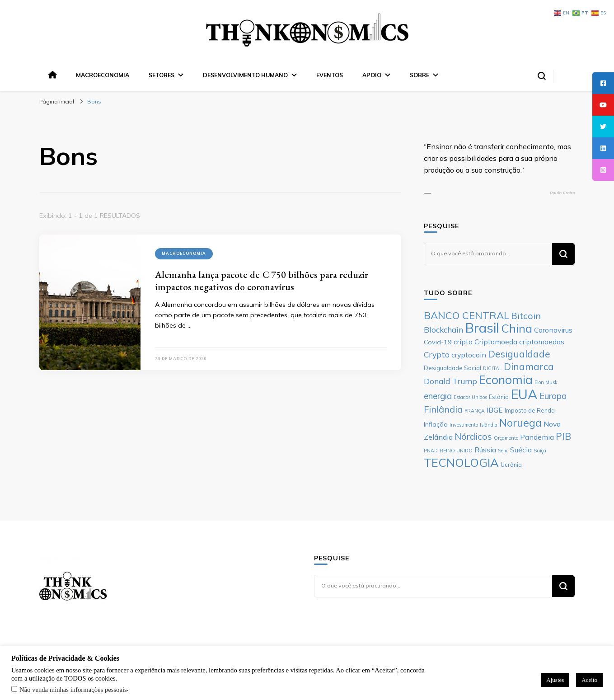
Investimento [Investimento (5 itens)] (464, 425)
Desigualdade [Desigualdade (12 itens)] (519, 354)
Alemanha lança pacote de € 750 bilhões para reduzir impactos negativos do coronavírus (262, 281)
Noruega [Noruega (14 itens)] (520, 423)
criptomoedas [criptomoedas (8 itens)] (542, 342)
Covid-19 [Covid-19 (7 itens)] (438, 342)
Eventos (330, 75)
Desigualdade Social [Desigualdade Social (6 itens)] (452, 368)
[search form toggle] (542, 76)
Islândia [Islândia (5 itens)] (489, 425)
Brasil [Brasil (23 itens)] (482, 328)
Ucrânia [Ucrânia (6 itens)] (511, 465)
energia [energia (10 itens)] (438, 396)
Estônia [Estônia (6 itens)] (499, 397)
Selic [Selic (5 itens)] (503, 451)
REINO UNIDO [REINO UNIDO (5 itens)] (456, 451)
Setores (162, 75)
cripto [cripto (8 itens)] (463, 342)
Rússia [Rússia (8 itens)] (485, 450)
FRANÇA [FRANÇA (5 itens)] (475, 411)
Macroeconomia (103, 75)
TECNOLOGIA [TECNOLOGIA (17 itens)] (461, 462)
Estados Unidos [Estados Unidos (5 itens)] (470, 397)
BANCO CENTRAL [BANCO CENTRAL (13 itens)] (466, 315)
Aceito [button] (589, 680)
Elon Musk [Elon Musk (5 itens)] (546, 382)
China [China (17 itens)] (517, 328)
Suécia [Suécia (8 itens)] (521, 450)
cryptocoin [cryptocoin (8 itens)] (469, 355)
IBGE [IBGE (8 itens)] (495, 410)
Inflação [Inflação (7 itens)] (436, 424)
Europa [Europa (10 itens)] (553, 396)
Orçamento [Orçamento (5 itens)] (506, 438)
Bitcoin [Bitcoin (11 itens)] (526, 316)
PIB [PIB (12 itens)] (563, 436)
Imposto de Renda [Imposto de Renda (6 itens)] (530, 410)
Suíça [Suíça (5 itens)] (540, 451)
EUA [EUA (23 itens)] (524, 394)
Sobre (419, 75)
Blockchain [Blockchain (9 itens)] (443, 329)
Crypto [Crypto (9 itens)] (437, 354)
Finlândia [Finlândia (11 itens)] (443, 409)
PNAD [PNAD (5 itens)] (431, 451)
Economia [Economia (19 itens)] (506, 380)
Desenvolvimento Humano (245, 75)
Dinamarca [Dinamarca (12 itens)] (529, 366)
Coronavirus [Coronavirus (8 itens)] (553, 330)
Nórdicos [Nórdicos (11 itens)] (473, 436)
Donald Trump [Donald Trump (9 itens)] (450, 381)
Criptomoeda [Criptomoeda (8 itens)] (496, 342)
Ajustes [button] (555, 680)
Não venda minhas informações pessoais (73, 690)
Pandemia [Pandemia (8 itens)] (537, 437)
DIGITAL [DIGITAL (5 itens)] (492, 368)
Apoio (372, 75)
